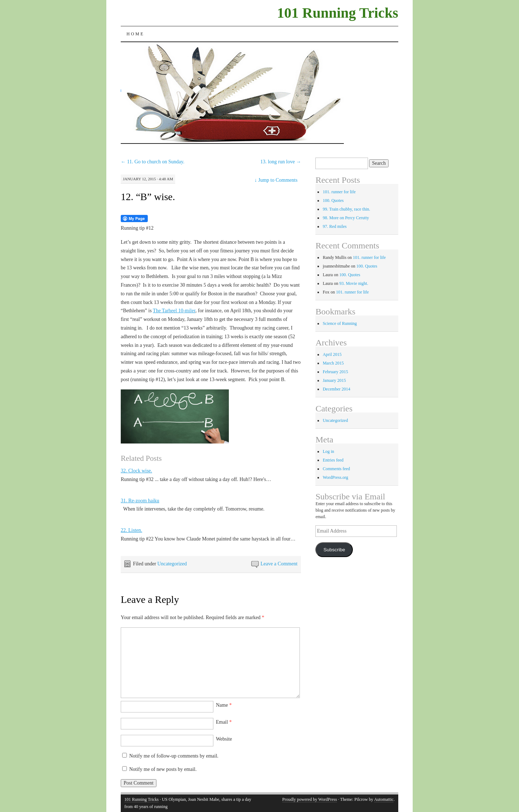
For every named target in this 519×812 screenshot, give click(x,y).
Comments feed (336, 469)
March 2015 (333, 363)
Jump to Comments (276, 180)
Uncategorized (172, 564)
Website (224, 739)
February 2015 (335, 372)
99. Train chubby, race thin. (346, 209)
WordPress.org (335, 477)
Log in (328, 451)
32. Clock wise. (136, 471)
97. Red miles (334, 226)
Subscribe (334, 550)
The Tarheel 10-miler (174, 311)
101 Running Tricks (338, 13)
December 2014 (336, 389)
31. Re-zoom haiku (140, 501)
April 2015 (332, 354)
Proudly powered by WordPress (310, 799)
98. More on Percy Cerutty (346, 218)
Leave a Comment (279, 564)
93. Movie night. (354, 283)
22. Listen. (132, 530)
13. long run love (281, 162)
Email (224, 722)
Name (224, 705)
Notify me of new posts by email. (163, 769)
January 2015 (334, 380)
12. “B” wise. (148, 197)
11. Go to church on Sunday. (153, 162)
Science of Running (340, 323)
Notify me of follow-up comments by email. (174, 756)
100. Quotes (333, 200)
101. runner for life (339, 192)
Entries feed (333, 460)
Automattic (384, 799)
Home (136, 34)
